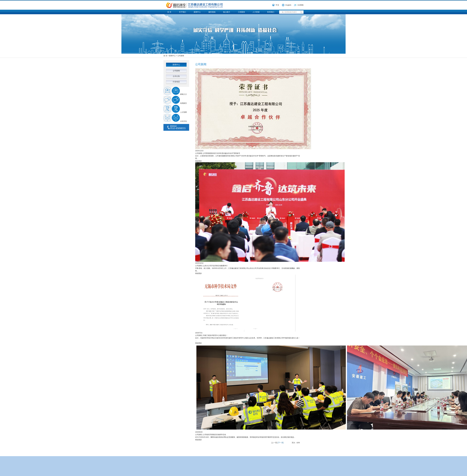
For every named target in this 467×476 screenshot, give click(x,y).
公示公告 (176, 76)
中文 (277, 5)
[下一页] (281, 443)
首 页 (169, 12)
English (288, 5)
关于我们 (182, 12)
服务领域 (212, 12)
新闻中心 (197, 12)
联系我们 (271, 12)
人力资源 (256, 12)
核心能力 (227, 12)
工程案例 (241, 12)
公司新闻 (181, 56)
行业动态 (176, 82)
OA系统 (301, 5)
